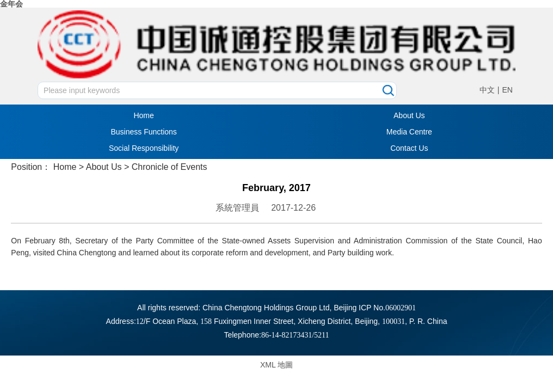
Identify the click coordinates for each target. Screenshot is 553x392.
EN (507, 90)
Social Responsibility (144, 148)
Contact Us (409, 148)
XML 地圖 (276, 365)
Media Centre (409, 132)
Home (143, 115)
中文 (487, 90)
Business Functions (143, 132)
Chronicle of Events (170, 167)
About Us (409, 115)
